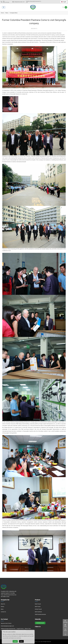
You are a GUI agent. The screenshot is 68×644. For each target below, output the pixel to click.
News (2, 609)
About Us (3, 604)
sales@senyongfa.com (19, 2)
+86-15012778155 (6, 2)
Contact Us (3, 612)
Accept (15, 641)
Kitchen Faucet (38, 609)
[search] (63, 7)
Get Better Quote (40, 623)
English (64, 2)
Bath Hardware (38, 612)
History (3, 607)
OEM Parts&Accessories (40, 614)
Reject (21, 641)
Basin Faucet (38, 604)
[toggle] (4, 7)
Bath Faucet (38, 607)
